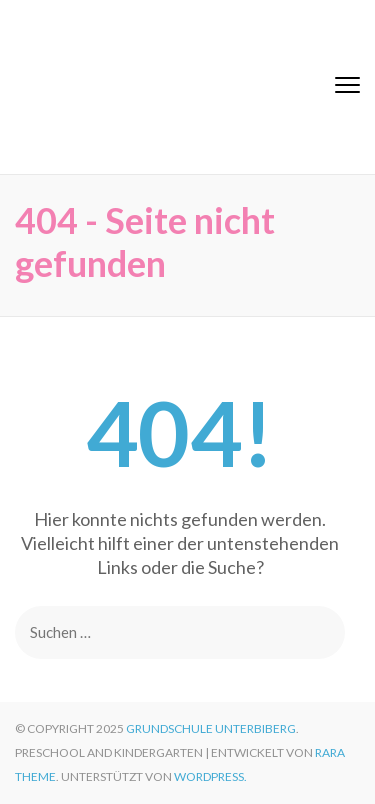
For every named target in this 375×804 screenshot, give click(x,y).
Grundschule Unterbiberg (211, 728)
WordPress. (210, 776)
